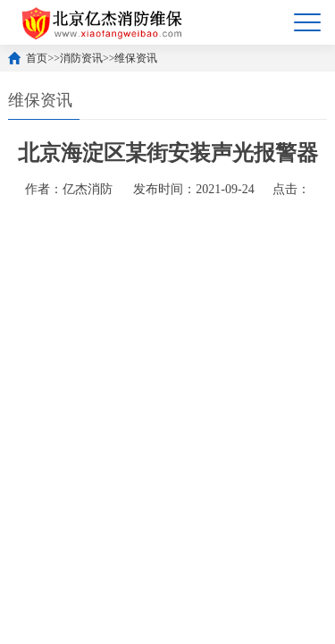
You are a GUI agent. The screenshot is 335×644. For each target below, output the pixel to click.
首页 (37, 58)
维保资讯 (136, 58)
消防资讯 (81, 58)
